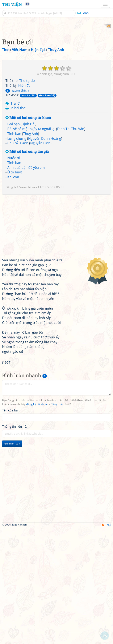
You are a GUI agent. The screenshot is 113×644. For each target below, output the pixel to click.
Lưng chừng (17, 193)
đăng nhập (58, 459)
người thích (17, 145)
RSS (107, 640)
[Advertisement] (56, 54)
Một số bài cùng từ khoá (28, 173)
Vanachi (25, 242)
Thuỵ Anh (31, 189)
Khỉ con (13, 232)
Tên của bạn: (11, 465)
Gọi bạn (14, 179)
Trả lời (15, 158)
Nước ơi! (14, 213)
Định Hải (28, 179)
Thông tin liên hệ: (15, 481)
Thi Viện (12, 4)
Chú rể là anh (18, 198)
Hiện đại (25, 141)
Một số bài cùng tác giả (27, 207)
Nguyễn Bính (40, 198)
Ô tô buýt (15, 227)
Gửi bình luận (12, 498)
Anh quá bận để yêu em (26, 222)
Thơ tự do (27, 136)
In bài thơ (18, 163)
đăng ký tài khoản (37, 459)
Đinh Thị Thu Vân (71, 184)
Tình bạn (14, 189)
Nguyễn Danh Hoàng (45, 193)
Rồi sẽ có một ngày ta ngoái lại (31, 184)
